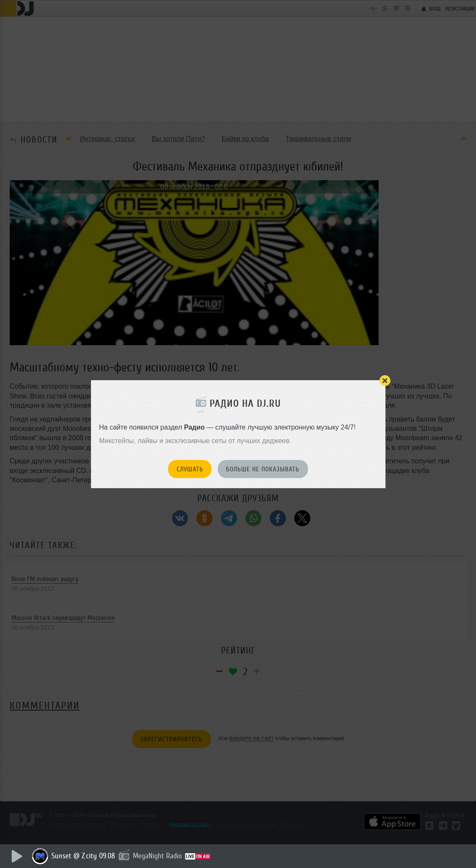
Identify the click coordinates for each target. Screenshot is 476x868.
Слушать (190, 469)
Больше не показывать (263, 469)
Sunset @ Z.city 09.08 (83, 856)
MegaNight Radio (157, 856)
